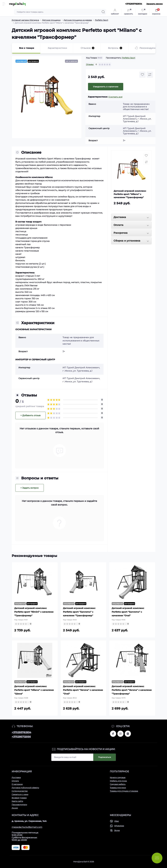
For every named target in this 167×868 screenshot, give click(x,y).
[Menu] (4, 4)
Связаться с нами (20, 794)
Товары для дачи (118, 788)
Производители (19, 805)
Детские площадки (51, 20)
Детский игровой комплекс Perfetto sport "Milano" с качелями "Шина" (34, 690)
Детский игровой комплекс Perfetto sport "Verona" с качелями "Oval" (83, 690)
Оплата (15, 781)
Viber (117, 821)
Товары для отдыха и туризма (124, 791)
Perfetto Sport (102, 20)
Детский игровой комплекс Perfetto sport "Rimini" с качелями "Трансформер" (34, 612)
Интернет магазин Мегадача (25, 20)
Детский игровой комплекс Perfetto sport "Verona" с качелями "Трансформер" (132, 690)
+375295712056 (21, 737)
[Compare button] (150, 75)
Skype (117, 830)
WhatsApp (119, 826)
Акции (15, 808)
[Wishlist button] (142, 75)
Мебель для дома (118, 781)
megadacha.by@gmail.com (27, 827)
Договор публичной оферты (25, 788)
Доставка (16, 777)
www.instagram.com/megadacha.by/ (120, 734)
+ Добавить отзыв (30, 415)
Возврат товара (19, 798)
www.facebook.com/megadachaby (113, 734)
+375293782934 (21, 732)
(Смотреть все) (115, 97)
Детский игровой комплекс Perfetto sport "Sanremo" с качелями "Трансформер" (79, 612)
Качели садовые (118, 777)
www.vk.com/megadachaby (128, 734)
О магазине (17, 784)
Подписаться (105, 757)
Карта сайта (17, 801)
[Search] (103, 12)
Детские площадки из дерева (78, 20)
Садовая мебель (118, 784)
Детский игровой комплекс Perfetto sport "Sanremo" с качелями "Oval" (128, 612)
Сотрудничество (20, 791)
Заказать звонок (155, 4)
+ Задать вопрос (30, 488)
